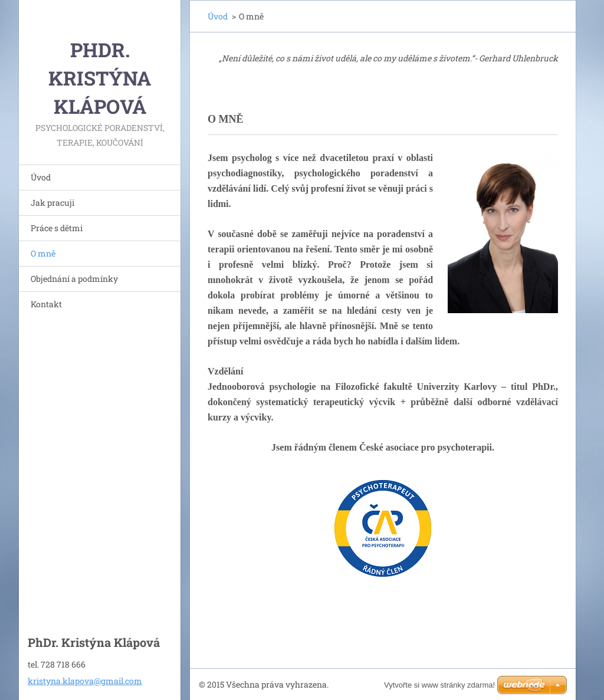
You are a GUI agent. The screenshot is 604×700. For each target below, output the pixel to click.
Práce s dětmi (57, 228)
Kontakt (46, 304)
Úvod (41, 177)
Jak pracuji (52, 203)
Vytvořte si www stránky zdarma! (439, 685)
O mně (43, 253)
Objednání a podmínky (74, 279)
